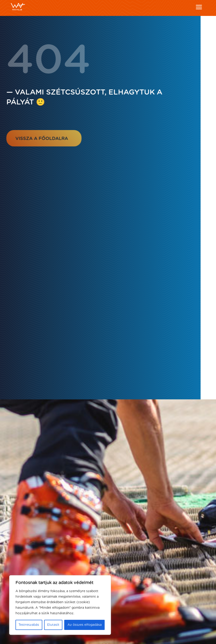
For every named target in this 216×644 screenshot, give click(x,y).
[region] (60, 605)
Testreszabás (29, 625)
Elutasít (53, 625)
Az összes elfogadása (85, 625)
